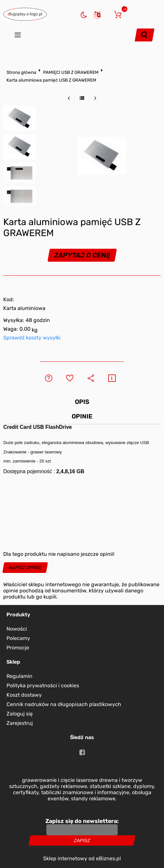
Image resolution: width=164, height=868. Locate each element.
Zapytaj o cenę (82, 255)
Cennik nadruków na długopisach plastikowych (64, 704)
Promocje (18, 648)
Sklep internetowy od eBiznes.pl (82, 858)
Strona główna (21, 72)
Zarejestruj (20, 723)
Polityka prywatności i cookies (43, 685)
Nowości (17, 629)
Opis (82, 402)
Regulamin (19, 676)
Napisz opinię (25, 568)
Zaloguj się (107, 14)
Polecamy (18, 638)
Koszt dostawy (24, 695)
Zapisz (82, 840)
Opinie (82, 416)
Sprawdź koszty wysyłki (32, 338)
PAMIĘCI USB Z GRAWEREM (71, 72)
